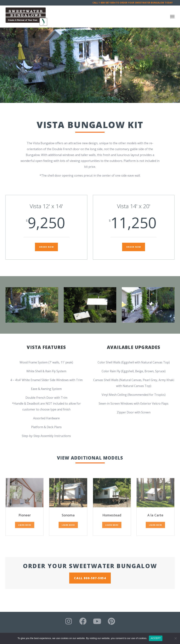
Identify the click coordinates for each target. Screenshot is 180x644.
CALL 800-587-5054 (90, 578)
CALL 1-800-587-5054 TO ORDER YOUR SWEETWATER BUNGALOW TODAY (133, 3)
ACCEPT (156, 638)
